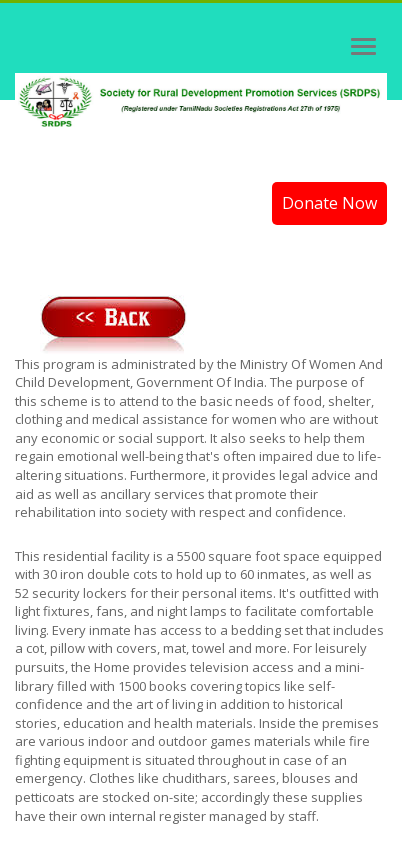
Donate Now (329, 203)
